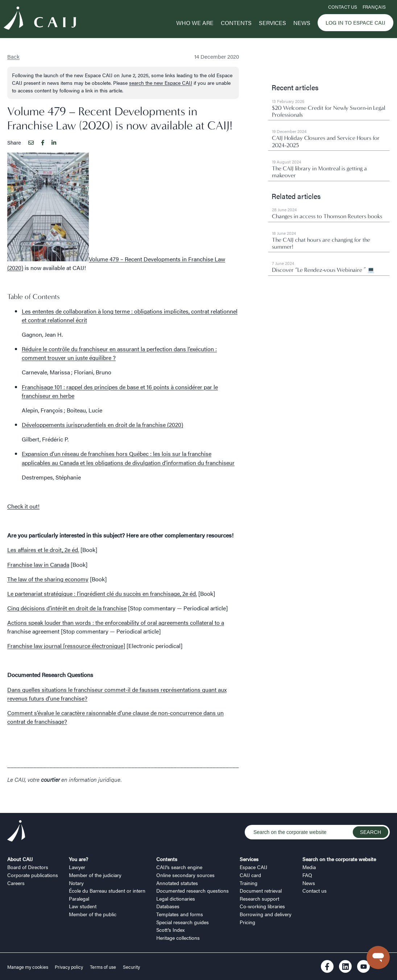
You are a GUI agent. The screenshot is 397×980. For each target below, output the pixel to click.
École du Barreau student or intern (107, 890)
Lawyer (77, 867)
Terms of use (103, 967)
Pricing (247, 922)
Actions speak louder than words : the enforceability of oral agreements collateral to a (116, 622)
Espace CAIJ (253, 867)
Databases (168, 906)
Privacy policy (69, 967)
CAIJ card (250, 875)
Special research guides (183, 922)
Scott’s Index (170, 930)
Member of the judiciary (95, 875)
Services (272, 23)
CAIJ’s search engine (179, 867)
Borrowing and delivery (266, 914)
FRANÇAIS (374, 7)
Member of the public (93, 914)
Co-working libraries (262, 906)
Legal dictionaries (176, 898)
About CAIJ (20, 859)
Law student (83, 906)
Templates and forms (180, 914)
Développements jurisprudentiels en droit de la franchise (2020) (102, 425)
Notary (76, 883)
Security (131, 967)
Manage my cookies (28, 967)
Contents (236, 23)
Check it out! (23, 506)
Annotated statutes (177, 883)
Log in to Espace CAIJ (355, 22)
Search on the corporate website (339, 859)
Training (249, 883)
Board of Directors (28, 867)
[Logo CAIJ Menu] (40, 19)
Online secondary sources (185, 875)
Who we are (195, 23)
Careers (16, 883)
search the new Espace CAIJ (161, 83)
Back (13, 56)
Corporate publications (33, 875)
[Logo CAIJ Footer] (16, 832)
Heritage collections (178, 938)
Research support (259, 898)
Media (309, 867)
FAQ (307, 875)
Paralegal (79, 898)
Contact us (343, 7)
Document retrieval (261, 890)
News (302, 23)
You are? (78, 859)
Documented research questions (193, 890)
